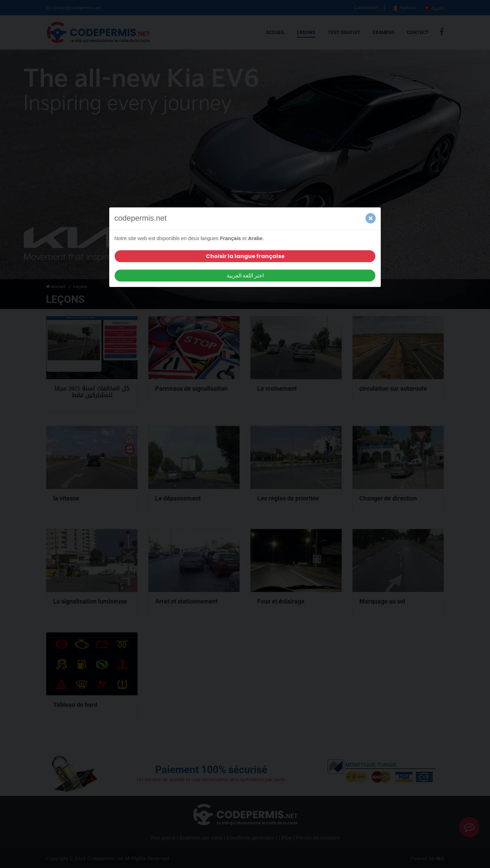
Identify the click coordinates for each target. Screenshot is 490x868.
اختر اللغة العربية (245, 276)
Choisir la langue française (245, 256)
